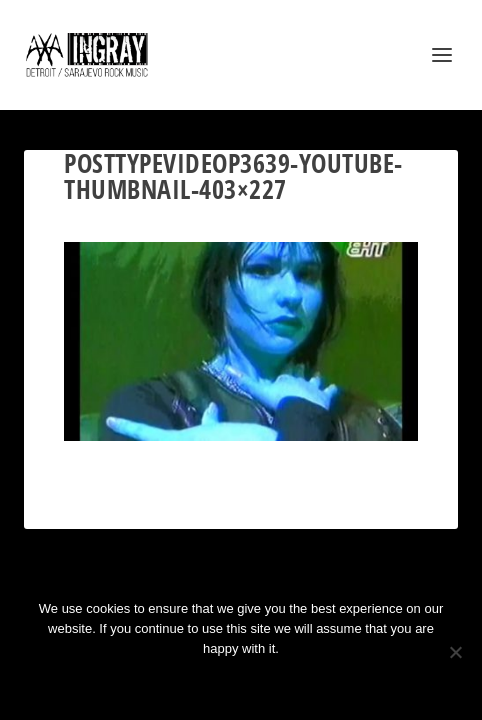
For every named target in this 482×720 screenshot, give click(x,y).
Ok (170, 682)
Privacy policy (267, 682)
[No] (455, 652)
